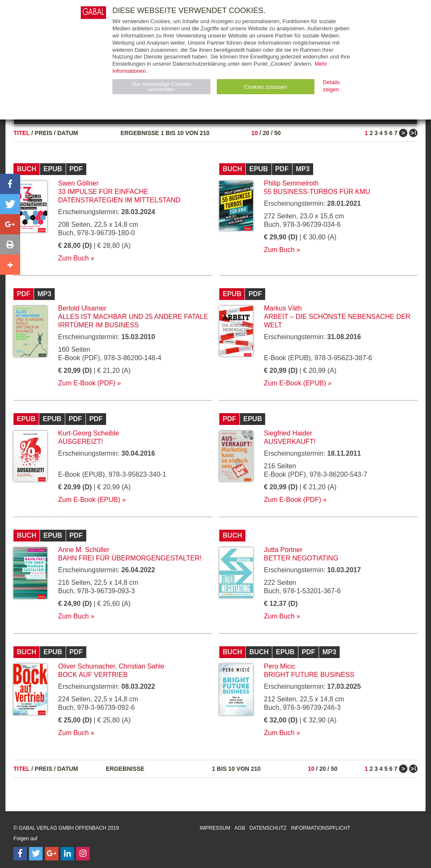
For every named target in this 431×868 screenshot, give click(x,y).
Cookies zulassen (266, 87)
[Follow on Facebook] (20, 854)
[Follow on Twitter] (36, 854)
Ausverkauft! (290, 442)
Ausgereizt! (81, 442)
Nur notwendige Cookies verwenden (161, 87)
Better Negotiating (301, 558)
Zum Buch (73, 258)
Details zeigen (331, 86)
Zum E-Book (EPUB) (295, 383)
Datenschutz (268, 828)
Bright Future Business (309, 675)
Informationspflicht (321, 828)
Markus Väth (283, 308)
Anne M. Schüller (84, 550)
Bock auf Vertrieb (93, 675)
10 (255, 133)
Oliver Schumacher (86, 666)
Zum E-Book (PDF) (87, 383)
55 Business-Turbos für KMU (317, 192)
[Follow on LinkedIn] (67, 854)
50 (277, 133)
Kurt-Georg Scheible (89, 433)
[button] (10, 184)
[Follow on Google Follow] (52, 854)
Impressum (215, 828)
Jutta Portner (283, 550)
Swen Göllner (78, 183)
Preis (43, 133)
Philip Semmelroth (291, 183)
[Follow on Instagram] (83, 854)
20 (266, 133)
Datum (68, 133)
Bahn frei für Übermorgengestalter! (130, 558)
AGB (240, 828)
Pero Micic (280, 666)
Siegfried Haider (288, 433)
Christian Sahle (142, 666)
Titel (22, 133)
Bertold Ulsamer (82, 308)
